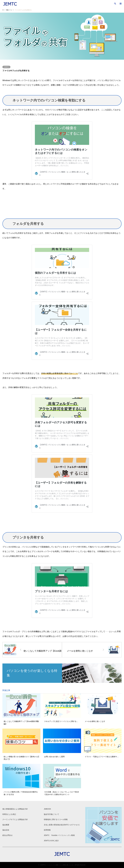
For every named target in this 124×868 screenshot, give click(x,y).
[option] (62, 36)
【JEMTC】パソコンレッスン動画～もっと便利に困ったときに (57, 865)
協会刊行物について (51, 814)
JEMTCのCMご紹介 (51, 841)
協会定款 (6, 830)
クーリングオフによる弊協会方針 (15, 819)
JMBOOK (47, 809)
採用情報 (47, 830)
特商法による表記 (9, 814)
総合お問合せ (8, 835)
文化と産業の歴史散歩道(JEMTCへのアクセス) (62, 825)
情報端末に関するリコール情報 (56, 819)
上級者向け (6, 67)
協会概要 (6, 825)
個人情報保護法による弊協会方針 (15, 809)
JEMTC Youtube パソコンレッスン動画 (59, 835)
